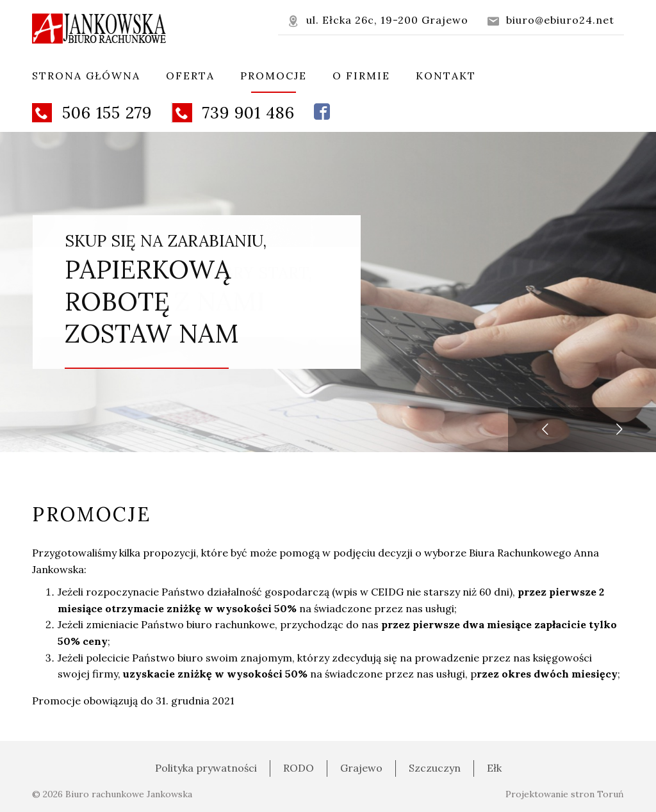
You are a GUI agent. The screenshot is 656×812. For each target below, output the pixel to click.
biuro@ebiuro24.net (551, 20)
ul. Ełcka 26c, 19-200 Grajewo (378, 20)
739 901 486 (234, 113)
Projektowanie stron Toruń (565, 794)
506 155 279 (92, 113)
